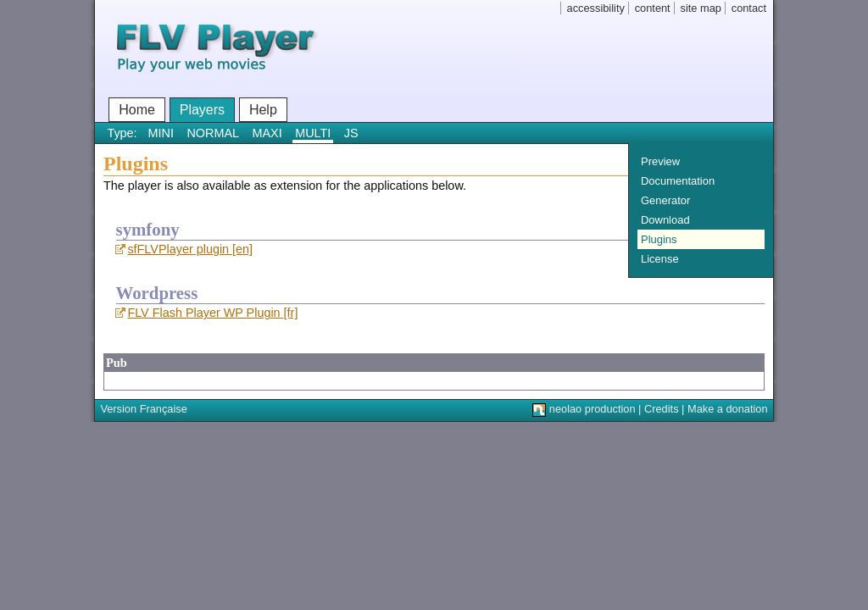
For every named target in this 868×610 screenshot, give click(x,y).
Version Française (143, 409)
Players (202, 110)
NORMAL (213, 133)
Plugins (659, 239)
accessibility (596, 8)
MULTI (313, 133)
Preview (660, 161)
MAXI (267, 133)
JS (351, 133)
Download (665, 220)
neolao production (593, 409)
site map (701, 8)
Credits (662, 409)
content (653, 8)
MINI (161, 133)
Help (263, 110)
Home (137, 110)
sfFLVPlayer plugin (178, 249)
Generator (665, 200)
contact (749, 8)
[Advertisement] (413, 380)
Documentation (678, 181)
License (660, 259)
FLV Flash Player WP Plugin (203, 313)
